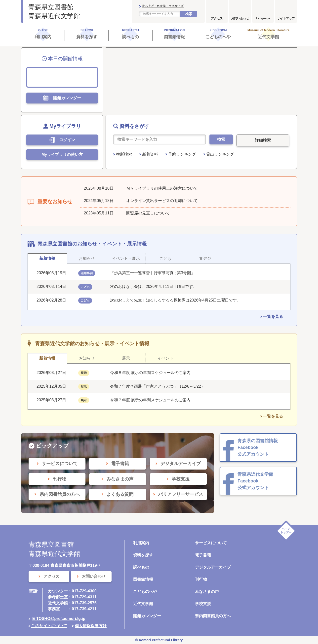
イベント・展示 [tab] (126, 258)
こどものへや (145, 592)
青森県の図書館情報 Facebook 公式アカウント (258, 447)
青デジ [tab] (205, 258)
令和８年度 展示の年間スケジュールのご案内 (150, 373)
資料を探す (143, 555)
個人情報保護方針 (91, 626)
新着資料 (150, 154)
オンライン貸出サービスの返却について (162, 201)
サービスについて (211, 543)
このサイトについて (49, 626)
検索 (189, 14)
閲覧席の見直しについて (148, 213)
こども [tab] (165, 258)
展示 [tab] (126, 358)
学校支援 (203, 604)
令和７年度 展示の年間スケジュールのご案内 (150, 400)
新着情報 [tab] (47, 258)
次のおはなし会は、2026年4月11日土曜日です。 (154, 287)
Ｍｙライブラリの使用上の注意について (162, 188)
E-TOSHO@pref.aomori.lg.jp (59, 619)
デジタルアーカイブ (213, 567)
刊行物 (201, 579)
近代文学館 (143, 604)
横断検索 (124, 154)
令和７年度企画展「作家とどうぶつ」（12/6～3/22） (158, 386)
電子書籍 (203, 555)
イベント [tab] (165, 358)
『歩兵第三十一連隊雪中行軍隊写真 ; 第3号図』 (153, 273)
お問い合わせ (240, 18)
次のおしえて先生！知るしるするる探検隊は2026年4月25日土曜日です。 (175, 300)
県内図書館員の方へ (213, 616)
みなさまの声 (207, 592)
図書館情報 (143, 579)
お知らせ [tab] (87, 258)
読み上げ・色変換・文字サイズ (163, 6)
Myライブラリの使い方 (62, 154)
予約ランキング (182, 154)
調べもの (141, 567)
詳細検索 (263, 140)
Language (263, 18)
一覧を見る (273, 317)
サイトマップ (286, 18)
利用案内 (141, 543)
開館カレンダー (147, 616)
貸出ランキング (220, 154)
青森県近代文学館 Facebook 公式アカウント (255, 481)
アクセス (217, 18)
